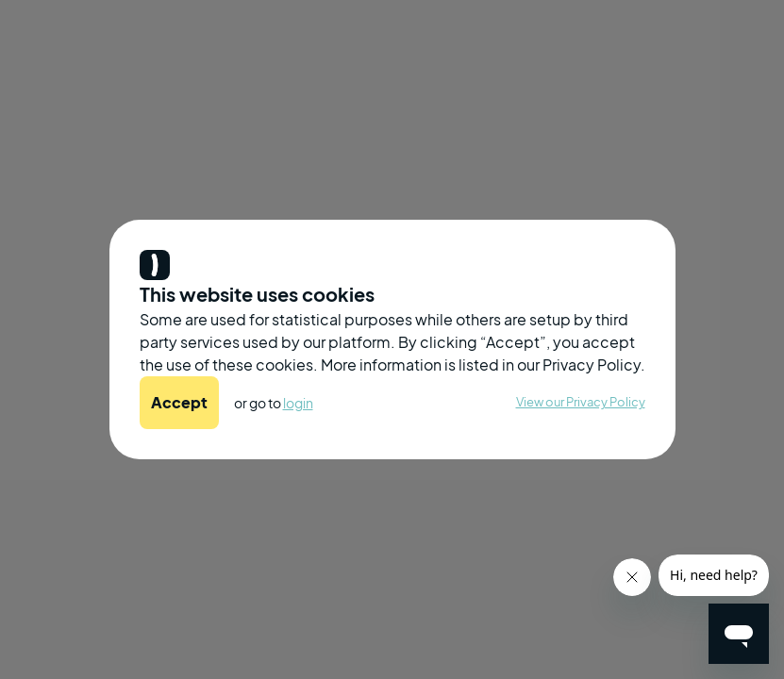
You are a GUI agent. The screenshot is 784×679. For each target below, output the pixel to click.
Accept (179, 402)
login (298, 403)
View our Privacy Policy (581, 402)
